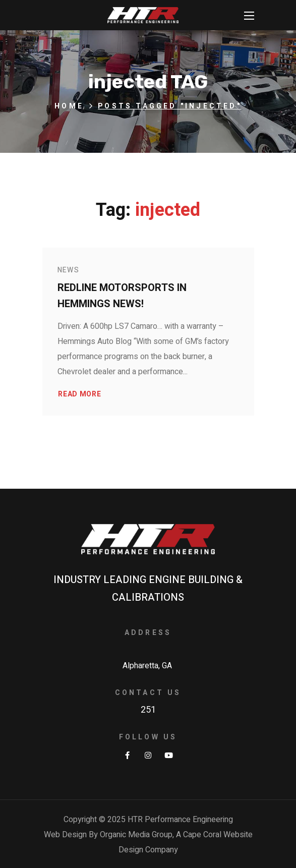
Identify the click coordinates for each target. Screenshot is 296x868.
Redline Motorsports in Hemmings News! (122, 296)
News (69, 270)
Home (69, 106)
